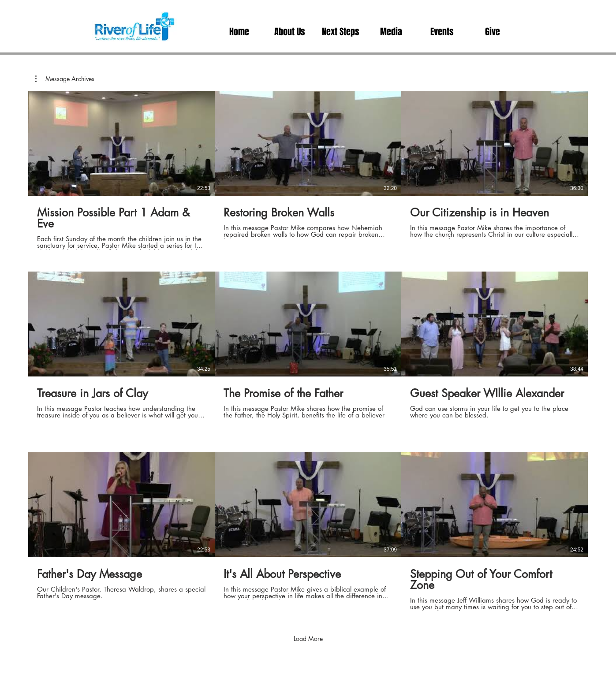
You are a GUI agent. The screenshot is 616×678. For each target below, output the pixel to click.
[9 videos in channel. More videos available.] (308, 351)
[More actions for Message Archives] (65, 79)
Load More (308, 639)
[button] (391, 32)
